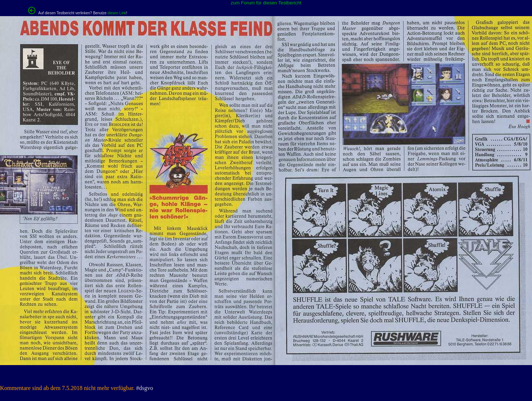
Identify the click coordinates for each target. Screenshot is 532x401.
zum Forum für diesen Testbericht (266, 3)
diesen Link (117, 13)
